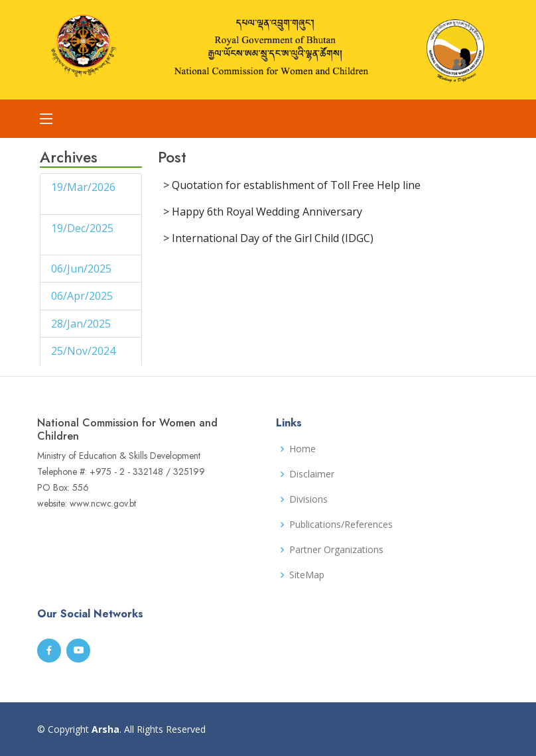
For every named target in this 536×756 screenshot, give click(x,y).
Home (302, 449)
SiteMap (307, 575)
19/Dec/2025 (82, 228)
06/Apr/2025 (83, 296)
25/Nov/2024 (83, 351)
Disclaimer (312, 474)
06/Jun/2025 (83, 269)
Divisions (308, 499)
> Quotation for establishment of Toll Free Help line (292, 185)
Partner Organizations (336, 550)
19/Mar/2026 (83, 187)
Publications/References (341, 525)
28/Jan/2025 (82, 324)
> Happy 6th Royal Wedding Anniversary (263, 212)
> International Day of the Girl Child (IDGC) (268, 238)
